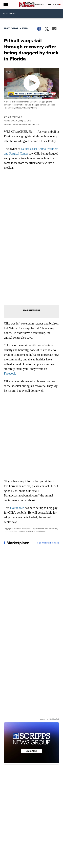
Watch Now (54, 5)
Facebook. (10, 374)
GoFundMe (17, 508)
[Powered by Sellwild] (54, 719)
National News (16, 28)
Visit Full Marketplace (48, 543)
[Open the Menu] (6, 4)
